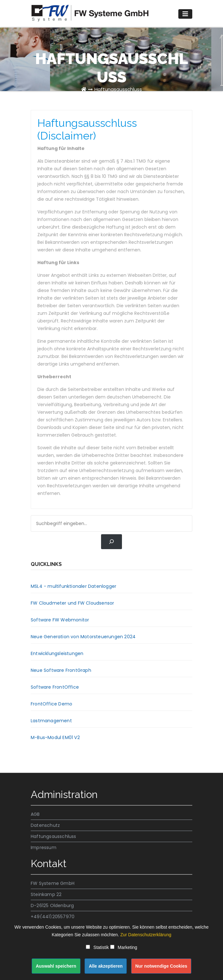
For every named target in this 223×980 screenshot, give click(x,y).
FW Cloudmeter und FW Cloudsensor (72, 603)
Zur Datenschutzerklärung (146, 935)
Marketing (124, 947)
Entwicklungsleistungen (57, 653)
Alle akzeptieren (106, 966)
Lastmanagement (51, 721)
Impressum (44, 847)
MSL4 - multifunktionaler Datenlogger (73, 586)
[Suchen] (111, 542)
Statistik (97, 947)
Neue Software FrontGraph (61, 670)
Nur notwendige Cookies (161, 966)
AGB (35, 814)
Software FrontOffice (55, 687)
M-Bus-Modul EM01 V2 (55, 737)
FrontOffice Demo (51, 704)
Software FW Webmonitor (60, 620)
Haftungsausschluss (118, 89)
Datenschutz (45, 825)
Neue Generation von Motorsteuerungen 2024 (83, 637)
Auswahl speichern (56, 966)
